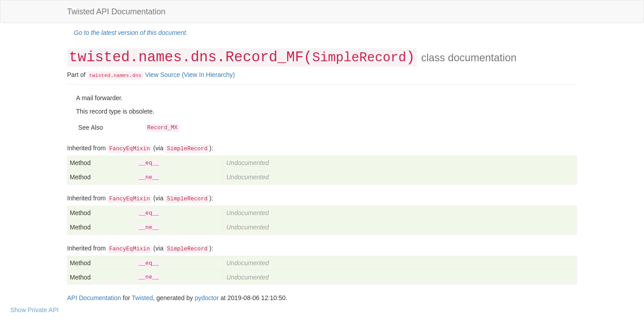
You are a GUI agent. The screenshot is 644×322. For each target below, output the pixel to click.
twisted (100, 76)
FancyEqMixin (129, 149)
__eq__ (149, 163)
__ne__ (149, 178)
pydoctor (207, 298)
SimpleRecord (359, 58)
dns (137, 76)
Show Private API (34, 310)
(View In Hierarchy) (208, 75)
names (121, 76)
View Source (162, 75)
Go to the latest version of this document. (131, 33)
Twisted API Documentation (116, 12)
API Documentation (94, 298)
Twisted (142, 298)
